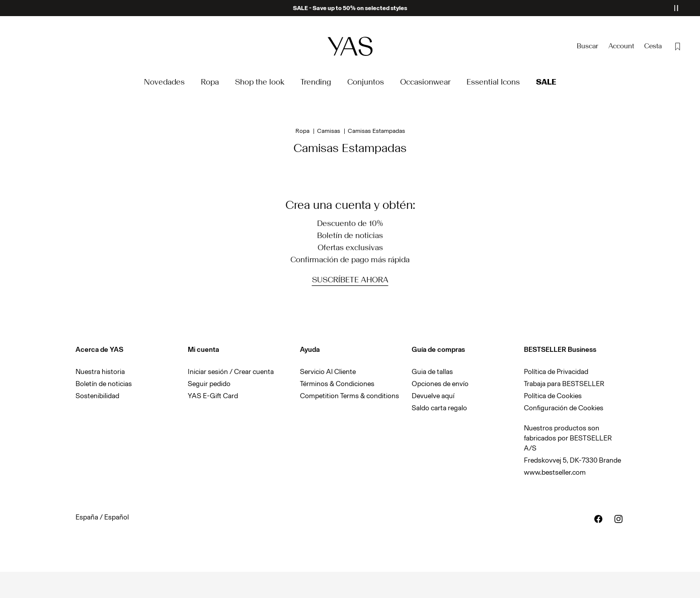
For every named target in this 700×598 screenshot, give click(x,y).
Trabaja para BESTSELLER (564, 384)
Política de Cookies (553, 396)
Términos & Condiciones (337, 384)
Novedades (164, 82)
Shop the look (260, 82)
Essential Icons (493, 82)
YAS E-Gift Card (213, 396)
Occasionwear (425, 82)
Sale (546, 82)
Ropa (210, 82)
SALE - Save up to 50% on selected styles (350, 8)
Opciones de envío (440, 384)
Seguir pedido (209, 384)
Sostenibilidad (97, 396)
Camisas (329, 131)
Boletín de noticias (104, 384)
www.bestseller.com (555, 472)
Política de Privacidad (556, 372)
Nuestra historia (100, 372)
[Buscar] (588, 46)
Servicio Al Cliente (328, 372)
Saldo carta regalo (439, 408)
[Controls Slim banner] (676, 8)
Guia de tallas (432, 372)
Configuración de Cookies (564, 408)
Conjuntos (366, 82)
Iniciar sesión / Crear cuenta (231, 372)
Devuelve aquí (433, 396)
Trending (316, 82)
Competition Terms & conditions (349, 396)
